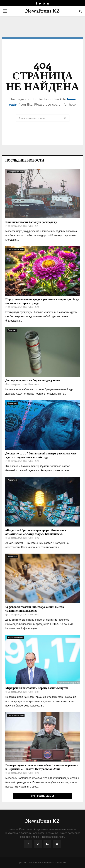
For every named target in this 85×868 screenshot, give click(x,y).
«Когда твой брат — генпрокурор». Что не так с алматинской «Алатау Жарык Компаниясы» (36, 532)
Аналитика (13, 403)
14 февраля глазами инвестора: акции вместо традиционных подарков (35, 609)
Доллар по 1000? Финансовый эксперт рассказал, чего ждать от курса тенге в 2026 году (41, 455)
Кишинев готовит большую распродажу (31, 222)
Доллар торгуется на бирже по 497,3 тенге (32, 380)
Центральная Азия (16, 172)
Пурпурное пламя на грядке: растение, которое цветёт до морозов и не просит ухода (42, 301)
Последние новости (25, 160)
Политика (12, 330)
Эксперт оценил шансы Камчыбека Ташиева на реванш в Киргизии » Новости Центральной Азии (42, 767)
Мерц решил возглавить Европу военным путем (37, 688)
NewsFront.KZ (42, 11)
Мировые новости (15, 638)
